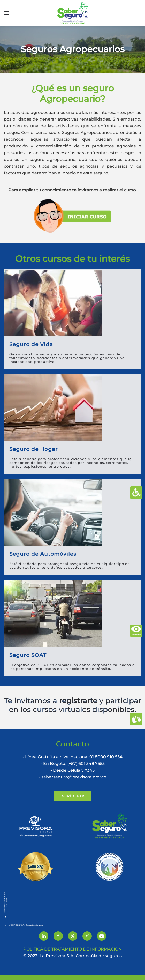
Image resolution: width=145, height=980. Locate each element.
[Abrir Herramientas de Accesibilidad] (136, 493)
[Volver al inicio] (73, 13)
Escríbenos (72, 796)
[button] (6, 13)
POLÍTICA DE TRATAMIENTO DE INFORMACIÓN (72, 949)
